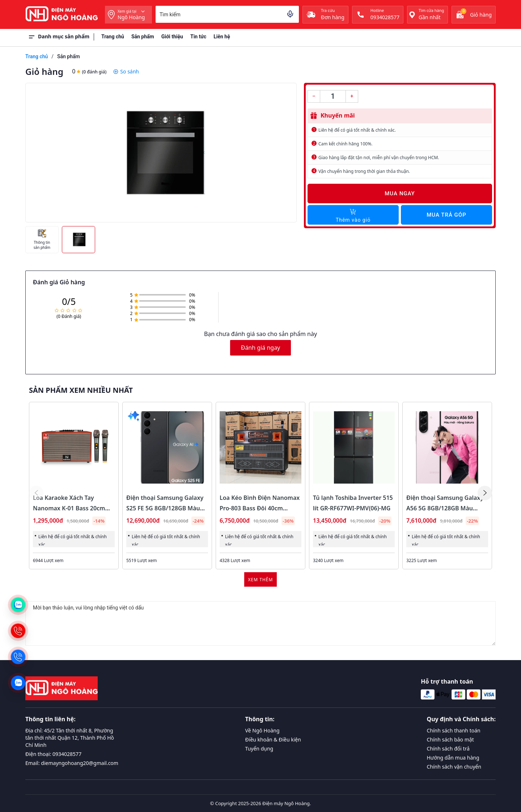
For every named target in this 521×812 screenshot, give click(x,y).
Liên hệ (222, 37)
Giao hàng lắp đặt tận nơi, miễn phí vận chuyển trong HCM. (379, 158)
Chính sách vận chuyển (454, 767)
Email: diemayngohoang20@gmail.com (72, 763)
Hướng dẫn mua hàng (453, 758)
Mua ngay (400, 194)
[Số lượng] (333, 96)
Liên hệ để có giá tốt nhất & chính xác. (357, 130)
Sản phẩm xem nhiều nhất (81, 390)
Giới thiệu (172, 37)
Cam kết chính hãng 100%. (345, 144)
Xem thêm (261, 580)
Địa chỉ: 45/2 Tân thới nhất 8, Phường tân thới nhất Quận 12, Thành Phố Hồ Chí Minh (70, 738)
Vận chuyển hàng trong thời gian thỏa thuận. (364, 171)
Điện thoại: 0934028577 (53, 754)
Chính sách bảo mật (450, 739)
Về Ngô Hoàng (262, 730)
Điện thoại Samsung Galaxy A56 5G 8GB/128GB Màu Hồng (445, 508)
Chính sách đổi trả (448, 749)
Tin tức (198, 37)
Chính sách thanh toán (454, 730)
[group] (161, 153)
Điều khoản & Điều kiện (273, 739)
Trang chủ (113, 37)
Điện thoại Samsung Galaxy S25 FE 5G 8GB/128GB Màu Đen (165, 508)
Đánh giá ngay (261, 348)
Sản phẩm (143, 37)
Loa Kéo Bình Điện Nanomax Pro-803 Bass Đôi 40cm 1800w (260, 508)
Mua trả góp (446, 215)
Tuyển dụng (259, 749)
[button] (485, 493)
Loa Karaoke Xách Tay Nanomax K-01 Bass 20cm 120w (69, 508)
